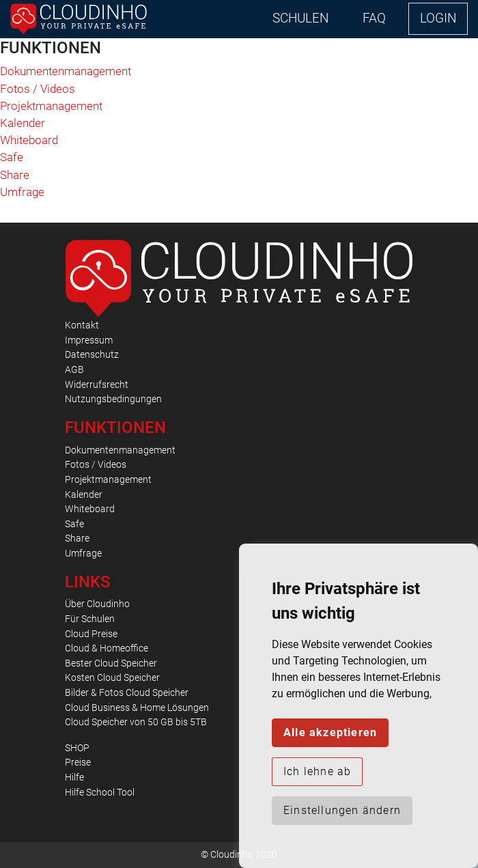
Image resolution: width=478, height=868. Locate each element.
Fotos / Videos (38, 89)
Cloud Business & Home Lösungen (137, 708)
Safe (12, 157)
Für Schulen (90, 619)
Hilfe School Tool (100, 793)
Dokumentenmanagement (66, 71)
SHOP (77, 748)
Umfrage (22, 192)
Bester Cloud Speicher (111, 663)
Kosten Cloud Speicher (112, 678)
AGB (74, 370)
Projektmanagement (51, 106)
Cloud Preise (91, 634)
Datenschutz (92, 355)
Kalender (23, 123)
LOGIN (438, 18)
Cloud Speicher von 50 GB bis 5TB (136, 722)
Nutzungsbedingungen (113, 399)
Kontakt (82, 325)
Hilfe (74, 778)
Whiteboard (29, 140)
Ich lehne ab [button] (317, 771)
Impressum (89, 340)
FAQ (374, 18)
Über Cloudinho (97, 604)
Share (15, 175)
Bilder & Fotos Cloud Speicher (127, 693)
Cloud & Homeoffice (107, 648)
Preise (78, 762)
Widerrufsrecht (97, 385)
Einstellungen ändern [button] (342, 810)
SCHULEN (300, 18)
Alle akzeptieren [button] (330, 732)
